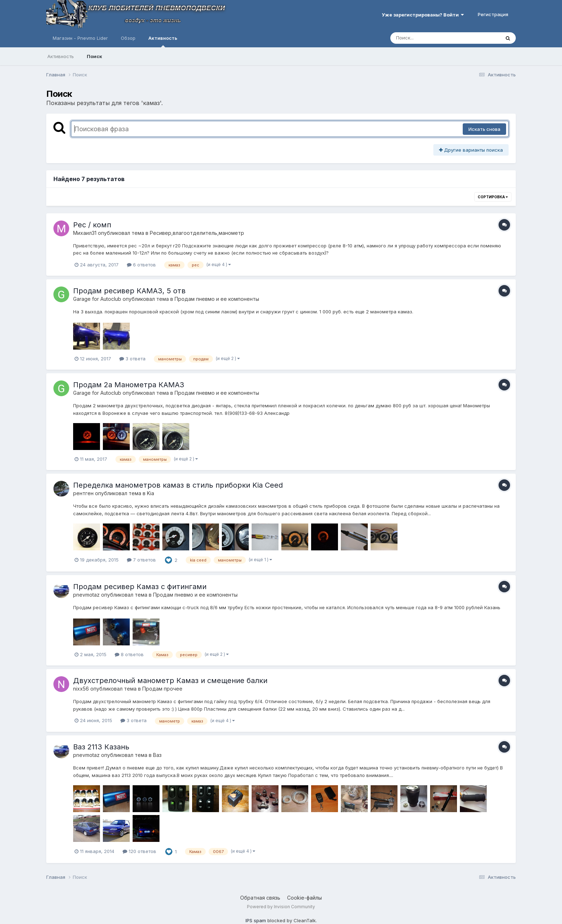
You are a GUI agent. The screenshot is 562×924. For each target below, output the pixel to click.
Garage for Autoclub (97, 299)
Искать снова (484, 129)
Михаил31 (85, 233)
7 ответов (141, 560)
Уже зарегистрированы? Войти (423, 15)
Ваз (157, 755)
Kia (151, 493)
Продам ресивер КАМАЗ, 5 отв (129, 291)
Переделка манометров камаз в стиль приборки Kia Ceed (178, 485)
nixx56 (81, 689)
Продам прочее (162, 689)
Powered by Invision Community (281, 907)
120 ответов (139, 851)
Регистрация (493, 14)
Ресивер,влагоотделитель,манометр (197, 233)
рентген (83, 493)
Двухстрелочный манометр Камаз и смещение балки (170, 681)
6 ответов (141, 265)
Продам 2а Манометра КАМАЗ (129, 385)
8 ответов (129, 654)
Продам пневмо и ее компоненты (217, 299)
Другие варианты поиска (471, 150)
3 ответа (132, 359)
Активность (163, 41)
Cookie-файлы (304, 898)
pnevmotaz (86, 595)
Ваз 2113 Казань (101, 747)
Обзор (128, 38)
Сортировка (493, 197)
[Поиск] (432, 38)
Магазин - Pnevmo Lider (80, 38)
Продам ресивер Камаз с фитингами (140, 587)
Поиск (94, 56)
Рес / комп (92, 225)
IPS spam (256, 920)
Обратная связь (260, 898)
